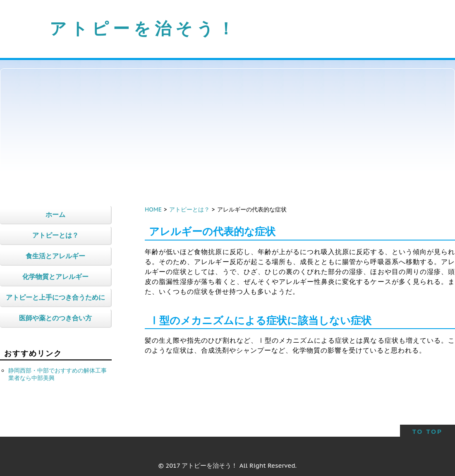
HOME (153, 209)
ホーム (55, 214)
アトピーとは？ (189, 209)
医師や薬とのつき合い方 (55, 318)
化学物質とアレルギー (55, 276)
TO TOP (427, 432)
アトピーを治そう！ (144, 28)
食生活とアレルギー (55, 256)
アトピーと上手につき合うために (55, 297)
